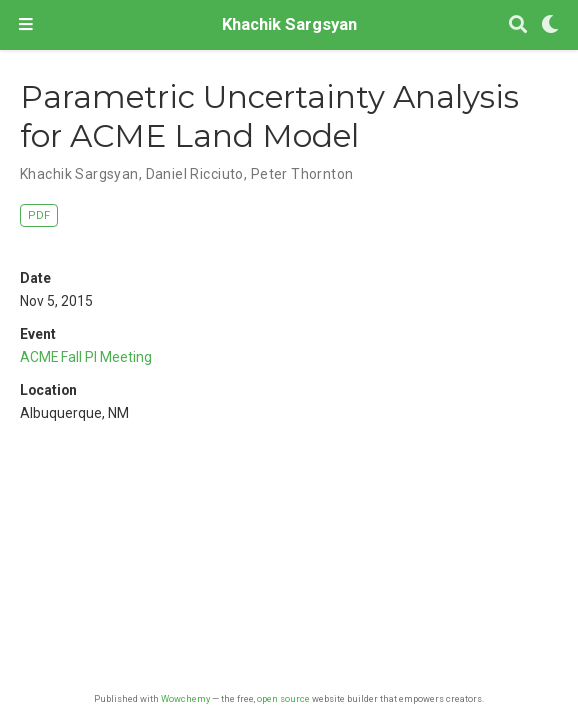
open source (283, 698)
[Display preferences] (550, 25)
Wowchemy (185, 698)
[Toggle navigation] (26, 25)
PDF (39, 215)
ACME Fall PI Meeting (86, 357)
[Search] (518, 25)
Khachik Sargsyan (289, 24)
